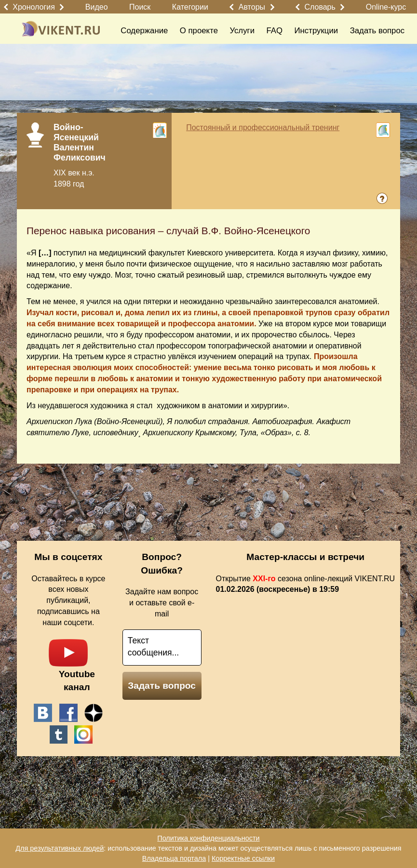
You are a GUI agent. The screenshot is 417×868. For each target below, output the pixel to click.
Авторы (252, 7)
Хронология (34, 7)
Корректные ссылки (243, 858)
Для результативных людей (60, 848)
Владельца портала (174, 858)
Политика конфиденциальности (208, 838)
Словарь (320, 7)
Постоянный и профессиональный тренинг (263, 127)
